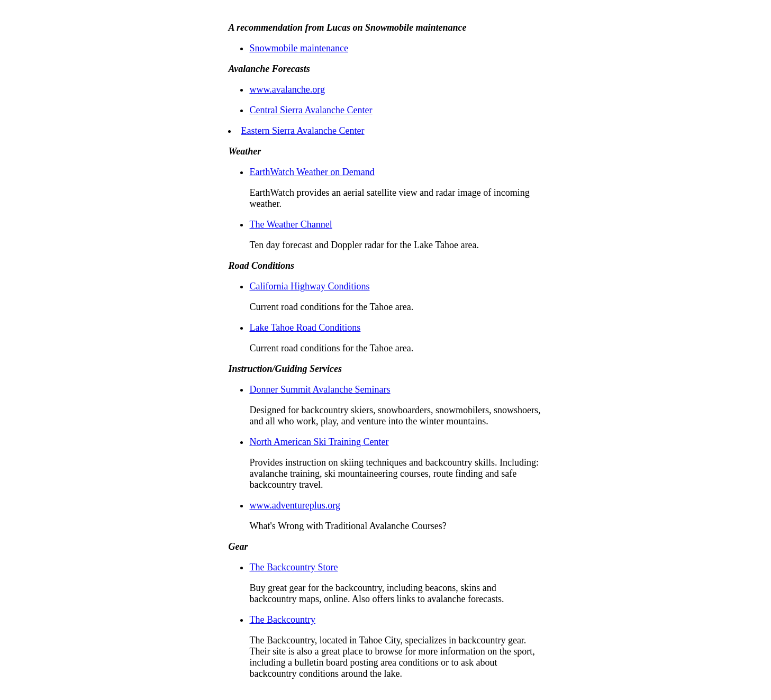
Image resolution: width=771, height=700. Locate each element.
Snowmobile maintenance (298, 48)
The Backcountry (282, 620)
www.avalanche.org (287, 89)
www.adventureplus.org (294, 505)
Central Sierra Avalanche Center (311, 110)
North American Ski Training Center (319, 442)
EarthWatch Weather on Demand (312, 172)
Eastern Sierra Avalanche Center (302, 131)
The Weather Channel (291, 224)
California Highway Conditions (309, 286)
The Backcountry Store (293, 567)
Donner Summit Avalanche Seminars (320, 389)
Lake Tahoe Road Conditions (305, 328)
